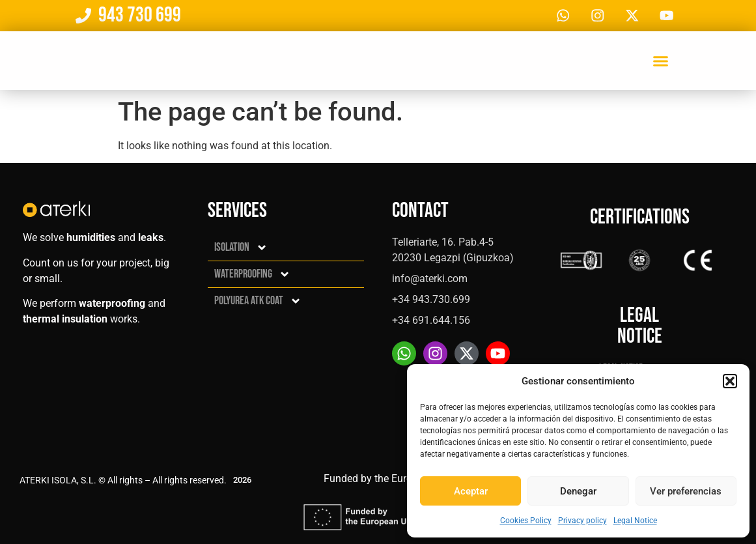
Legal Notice (635, 521)
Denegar (578, 491)
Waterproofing (252, 274)
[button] (730, 381)
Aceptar (471, 491)
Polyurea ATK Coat (258, 301)
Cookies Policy (526, 521)
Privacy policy (582, 521)
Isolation (241, 248)
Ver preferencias (686, 491)
